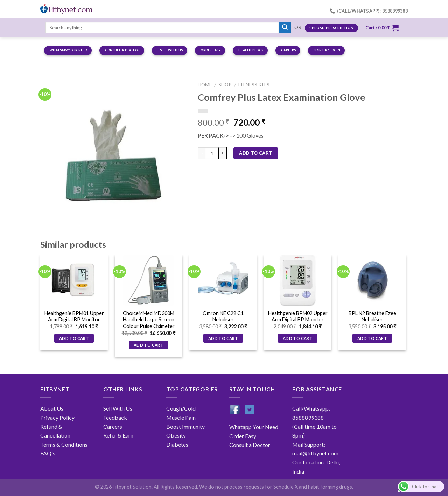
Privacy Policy (57, 417)
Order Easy (243, 436)
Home (205, 85)
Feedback (115, 417)
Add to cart (255, 153)
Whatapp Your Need (254, 427)
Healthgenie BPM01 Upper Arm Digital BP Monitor (74, 316)
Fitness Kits (254, 85)
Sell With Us (118, 408)
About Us (52, 408)
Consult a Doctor (250, 445)
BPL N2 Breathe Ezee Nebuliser (372, 316)
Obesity (176, 435)
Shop (225, 85)
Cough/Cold (181, 408)
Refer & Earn (118, 435)
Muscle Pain (181, 417)
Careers (113, 427)
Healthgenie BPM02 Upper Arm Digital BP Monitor (298, 316)
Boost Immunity (185, 427)
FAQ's (48, 453)
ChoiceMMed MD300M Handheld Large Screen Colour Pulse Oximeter (149, 320)
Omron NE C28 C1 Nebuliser (223, 316)
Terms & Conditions (64, 444)
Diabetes (177, 444)
